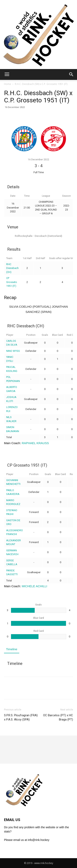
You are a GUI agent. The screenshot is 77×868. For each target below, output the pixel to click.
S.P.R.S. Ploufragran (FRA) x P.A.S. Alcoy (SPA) (21, 717)
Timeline (12, 649)
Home (8, 84)
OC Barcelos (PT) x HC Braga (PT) (58, 717)
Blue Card (57, 335)
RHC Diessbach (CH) (12, 268)
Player (10, 335)
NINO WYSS (13, 351)
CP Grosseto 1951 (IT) (12, 282)
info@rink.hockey (38, 840)
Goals (45, 335)
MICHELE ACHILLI (34, 586)
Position (31, 335)
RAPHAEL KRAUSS (35, 443)
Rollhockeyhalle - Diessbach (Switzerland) (38, 236)
